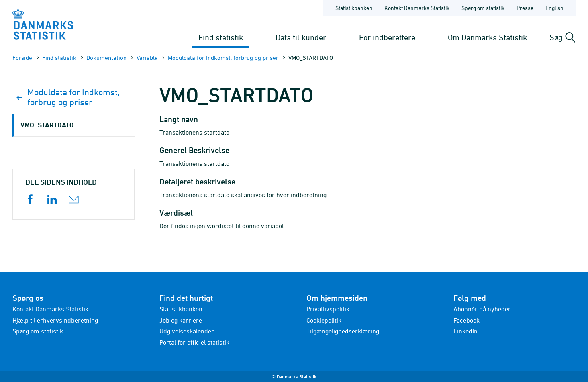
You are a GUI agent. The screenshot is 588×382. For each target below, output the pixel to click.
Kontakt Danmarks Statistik (50, 309)
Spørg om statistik (38, 331)
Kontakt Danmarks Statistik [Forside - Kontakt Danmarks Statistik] (417, 8)
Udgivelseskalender (187, 331)
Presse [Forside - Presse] (525, 8)
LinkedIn (465, 331)
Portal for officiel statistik (194, 342)
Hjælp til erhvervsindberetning (55, 320)
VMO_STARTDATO (47, 125)
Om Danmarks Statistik (487, 37)
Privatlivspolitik (328, 309)
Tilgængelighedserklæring (343, 331)
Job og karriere (181, 320)
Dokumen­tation (106, 58)
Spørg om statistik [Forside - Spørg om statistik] (483, 8)
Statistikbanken (354, 8)
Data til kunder (301, 37)
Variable (147, 58)
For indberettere (387, 37)
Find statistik (221, 37)
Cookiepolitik (324, 320)
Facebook (467, 320)
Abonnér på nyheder (482, 309)
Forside (22, 58)
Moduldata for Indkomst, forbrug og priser (223, 58)
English (554, 8)
